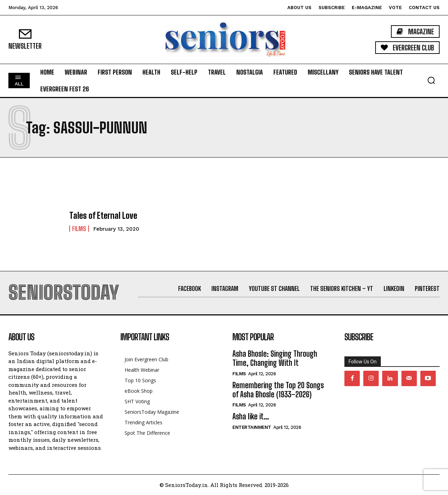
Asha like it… (251, 416)
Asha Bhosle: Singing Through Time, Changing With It (275, 358)
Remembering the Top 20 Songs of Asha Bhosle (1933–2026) (278, 390)
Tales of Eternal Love (103, 215)
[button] (431, 80)
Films (79, 229)
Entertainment (252, 427)
